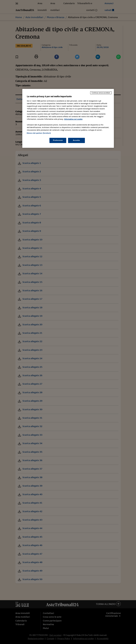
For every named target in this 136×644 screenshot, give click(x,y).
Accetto (76, 140)
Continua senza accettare (101, 93)
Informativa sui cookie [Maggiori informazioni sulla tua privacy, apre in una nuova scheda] (73, 119)
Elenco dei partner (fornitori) (39, 133)
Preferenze (58, 140)
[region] (68, 118)
